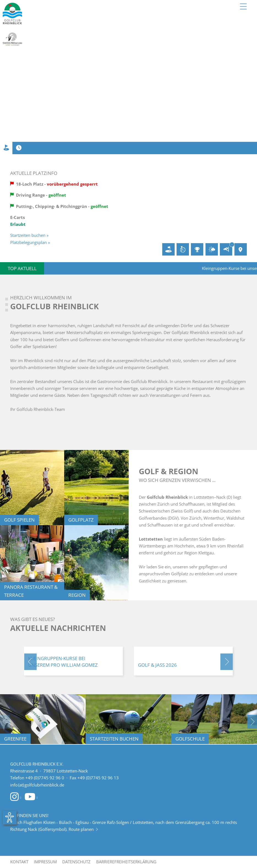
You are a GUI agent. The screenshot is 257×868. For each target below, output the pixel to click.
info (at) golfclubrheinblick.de (37, 785)
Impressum (45, 862)
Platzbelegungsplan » (30, 242)
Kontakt (19, 862)
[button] (30, 662)
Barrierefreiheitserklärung (126, 862)
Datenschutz (76, 862)
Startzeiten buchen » (29, 235)
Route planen (83, 829)
